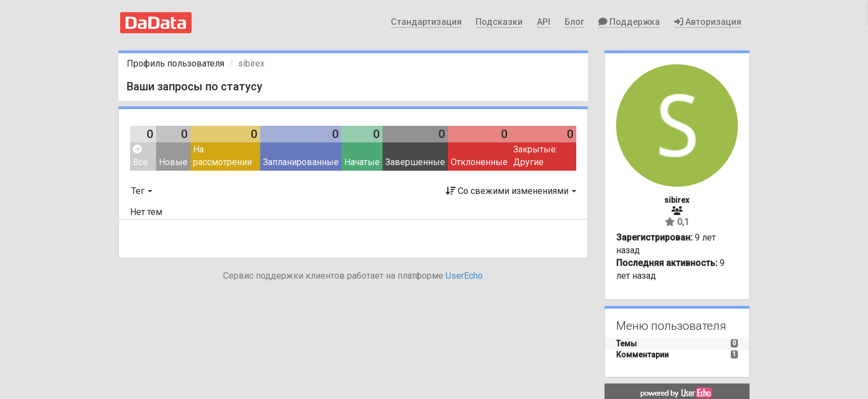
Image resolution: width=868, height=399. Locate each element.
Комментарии (642, 355)
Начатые (362, 162)
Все (140, 156)
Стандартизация (426, 22)
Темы (626, 344)
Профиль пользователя (175, 63)
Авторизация (708, 22)
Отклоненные (479, 162)
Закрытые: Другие (535, 156)
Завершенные (415, 162)
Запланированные (301, 162)
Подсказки (499, 22)
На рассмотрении (223, 156)
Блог (575, 22)
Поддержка (629, 22)
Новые (173, 162)
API (544, 22)
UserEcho (464, 276)
